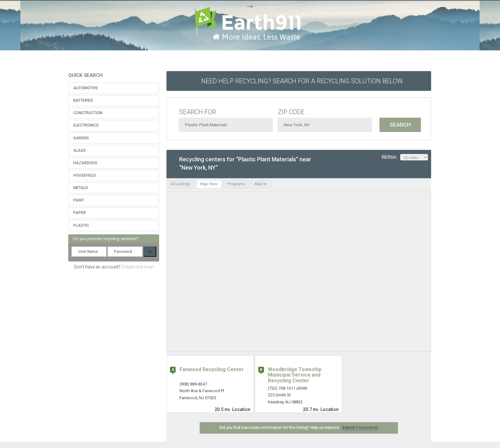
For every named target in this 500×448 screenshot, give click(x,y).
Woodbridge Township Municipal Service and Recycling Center (295, 375)
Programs (236, 184)
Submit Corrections (360, 428)
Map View (209, 184)
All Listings (180, 184)
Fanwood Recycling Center (212, 369)
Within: (405, 157)
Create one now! (138, 267)
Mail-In (261, 184)
